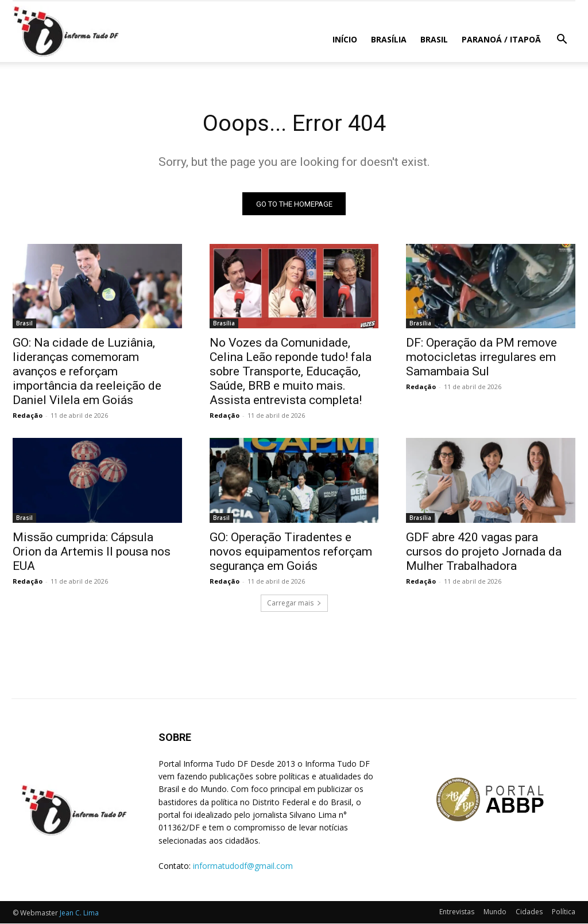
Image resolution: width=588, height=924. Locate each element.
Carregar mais (294, 603)
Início (345, 39)
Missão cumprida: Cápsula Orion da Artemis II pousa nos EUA (92, 552)
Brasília (389, 39)
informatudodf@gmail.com (243, 866)
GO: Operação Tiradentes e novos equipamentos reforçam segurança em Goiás (291, 552)
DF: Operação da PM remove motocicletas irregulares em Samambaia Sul (481, 358)
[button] (562, 40)
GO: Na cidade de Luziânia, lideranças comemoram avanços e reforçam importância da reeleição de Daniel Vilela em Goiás (87, 372)
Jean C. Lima (79, 913)
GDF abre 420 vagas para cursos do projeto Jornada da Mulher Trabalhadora (484, 552)
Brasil (434, 39)
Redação (28, 416)
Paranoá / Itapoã (501, 39)
